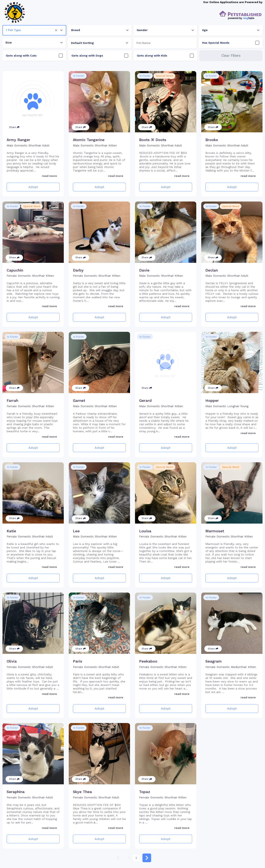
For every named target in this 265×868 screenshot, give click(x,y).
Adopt (33, 187)
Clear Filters (231, 56)
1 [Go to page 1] (129, 858)
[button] (58, 30)
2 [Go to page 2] (136, 858)
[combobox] (34, 30)
